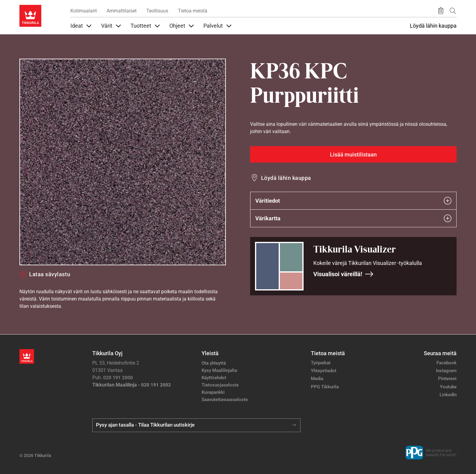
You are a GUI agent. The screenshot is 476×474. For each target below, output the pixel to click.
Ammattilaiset (122, 11)
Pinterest (447, 379)
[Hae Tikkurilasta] (453, 11)
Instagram (446, 371)
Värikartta (353, 218)
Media (317, 379)
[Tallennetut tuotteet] (441, 11)
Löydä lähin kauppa (433, 26)
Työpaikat (321, 363)
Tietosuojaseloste (220, 385)
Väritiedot (353, 201)
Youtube (448, 387)
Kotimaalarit (84, 11)
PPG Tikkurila (325, 387)
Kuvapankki (213, 392)
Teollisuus (157, 11)
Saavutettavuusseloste (225, 400)
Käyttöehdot (214, 378)
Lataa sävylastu (45, 274)
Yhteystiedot (324, 371)
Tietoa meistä (193, 11)
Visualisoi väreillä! (343, 274)
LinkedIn (448, 395)
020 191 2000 (118, 378)
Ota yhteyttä (214, 363)
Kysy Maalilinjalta (219, 370)
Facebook (447, 363)
